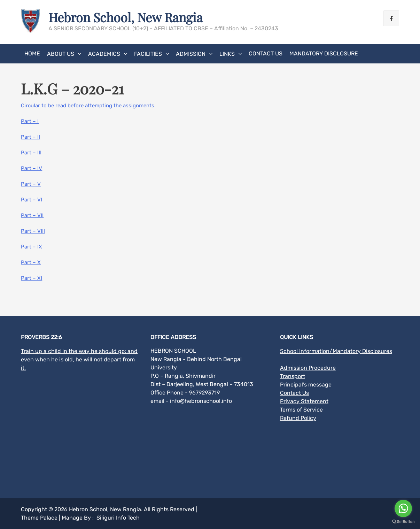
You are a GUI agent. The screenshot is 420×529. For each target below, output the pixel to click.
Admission (191, 54)
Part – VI (32, 200)
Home (32, 53)
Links (227, 54)
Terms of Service (301, 410)
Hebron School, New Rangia (126, 17)
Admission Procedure (308, 368)
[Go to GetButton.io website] (403, 522)
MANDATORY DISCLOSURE (324, 53)
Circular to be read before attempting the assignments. (88, 106)
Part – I (30, 121)
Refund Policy (298, 418)
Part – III (31, 153)
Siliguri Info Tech (118, 518)
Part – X (31, 262)
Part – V (31, 184)
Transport (293, 376)
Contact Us (266, 53)
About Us (61, 54)
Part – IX (32, 247)
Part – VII (32, 215)
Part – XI (32, 278)
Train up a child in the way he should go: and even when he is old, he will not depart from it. (79, 359)
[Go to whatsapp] (403, 508)
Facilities (148, 54)
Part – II (30, 137)
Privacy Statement (304, 401)
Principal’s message (306, 385)
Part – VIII (33, 231)
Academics (104, 54)
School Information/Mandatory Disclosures (336, 351)
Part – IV (32, 168)
